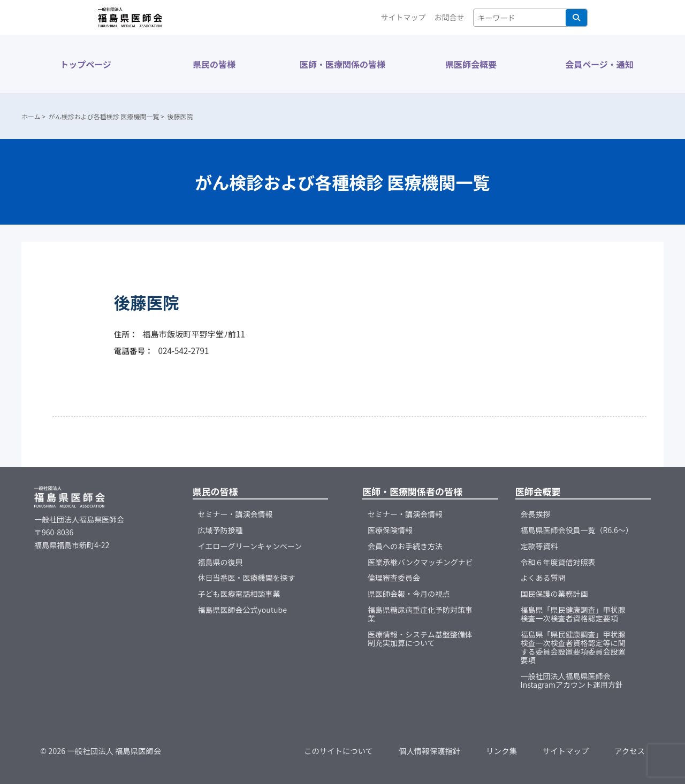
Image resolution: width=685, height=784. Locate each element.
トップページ (86, 64)
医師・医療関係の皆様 (342, 64)
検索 (576, 18)
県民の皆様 (214, 64)
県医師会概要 (471, 64)
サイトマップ (404, 17)
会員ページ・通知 (599, 64)
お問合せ (450, 17)
